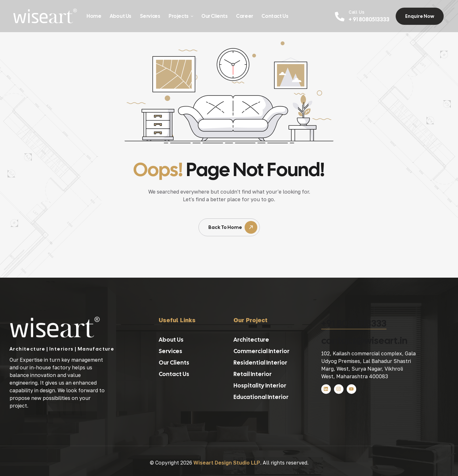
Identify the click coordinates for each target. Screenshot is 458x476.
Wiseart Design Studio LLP (227, 463)
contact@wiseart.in (364, 341)
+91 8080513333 (354, 323)
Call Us (357, 12)
